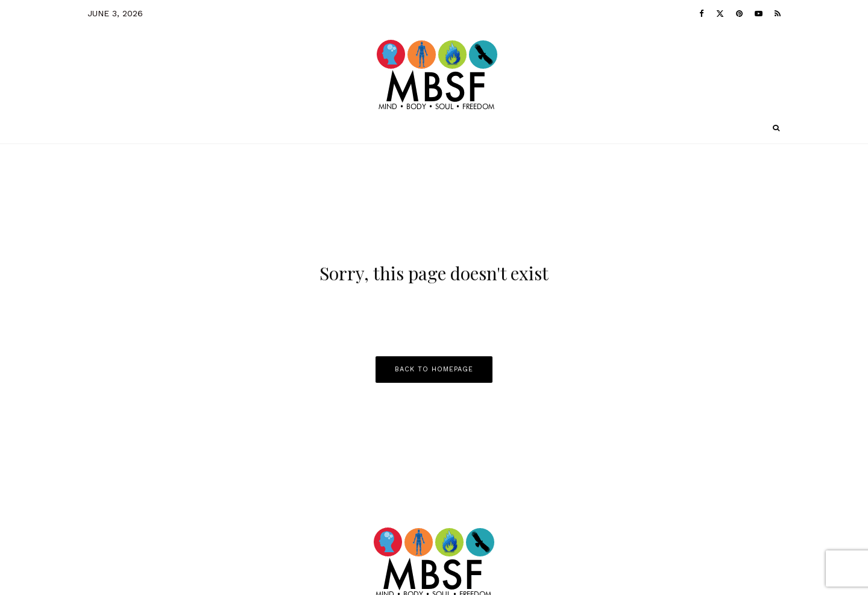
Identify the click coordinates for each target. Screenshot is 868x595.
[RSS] (778, 13)
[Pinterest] (739, 13)
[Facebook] (702, 13)
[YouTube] (759, 13)
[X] (720, 13)
